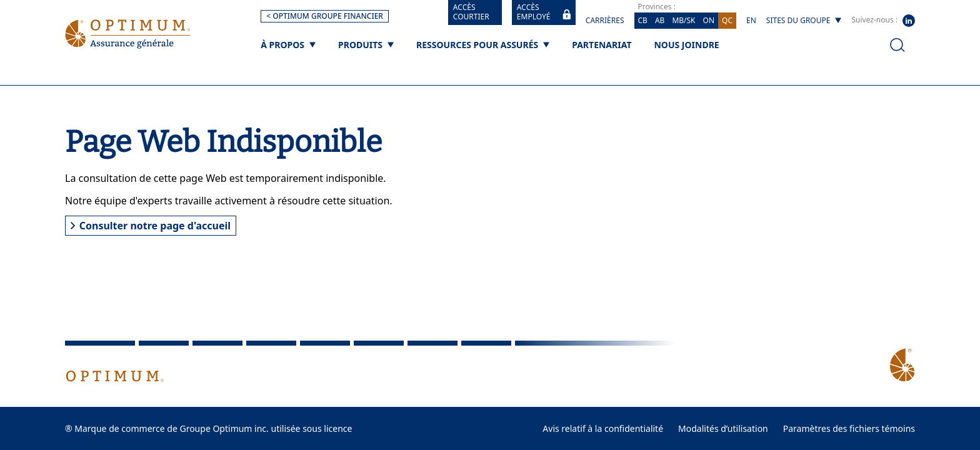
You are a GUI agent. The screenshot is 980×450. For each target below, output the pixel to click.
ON (709, 20)
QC (727, 20)
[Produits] (366, 45)
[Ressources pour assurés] (483, 45)
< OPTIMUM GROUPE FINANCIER (325, 16)
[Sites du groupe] (804, 21)
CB (643, 20)
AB (660, 20)
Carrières (605, 20)
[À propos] (288, 45)
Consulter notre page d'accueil (151, 226)
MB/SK (683, 20)
